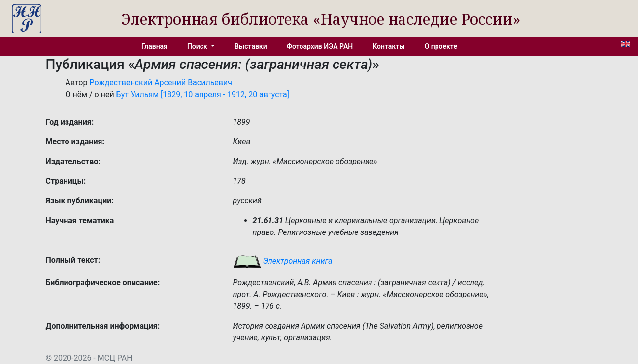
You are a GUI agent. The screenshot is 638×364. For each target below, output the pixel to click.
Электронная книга (283, 261)
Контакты (388, 46)
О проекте (441, 46)
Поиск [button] (198, 46)
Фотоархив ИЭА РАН (320, 46)
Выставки (251, 46)
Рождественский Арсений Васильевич (160, 83)
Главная (154, 46)
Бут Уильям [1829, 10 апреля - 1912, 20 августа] (203, 94)
